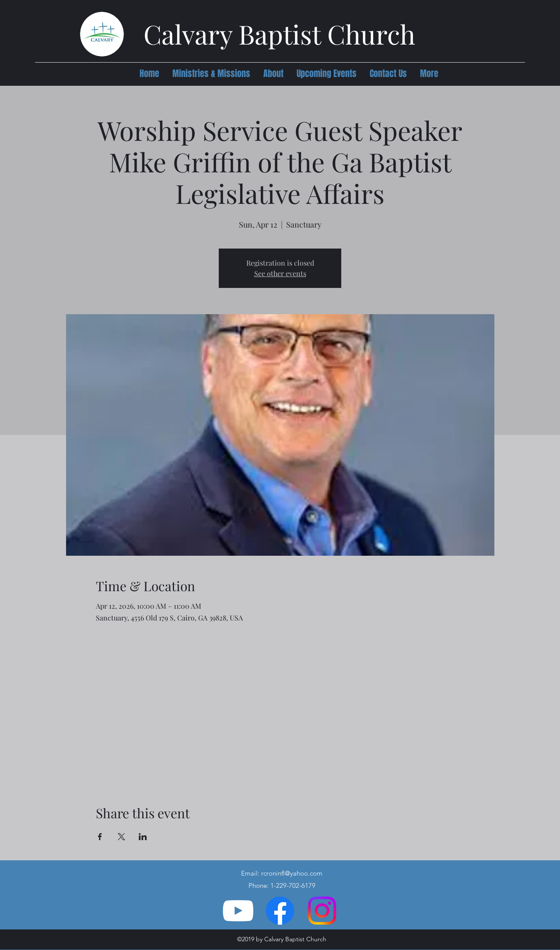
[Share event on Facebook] (100, 837)
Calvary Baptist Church (279, 34)
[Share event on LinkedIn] (143, 837)
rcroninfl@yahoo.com (292, 873)
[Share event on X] (121, 837)
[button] (211, 74)
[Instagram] (322, 911)
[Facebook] (280, 911)
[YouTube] (238, 911)
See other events (280, 273)
